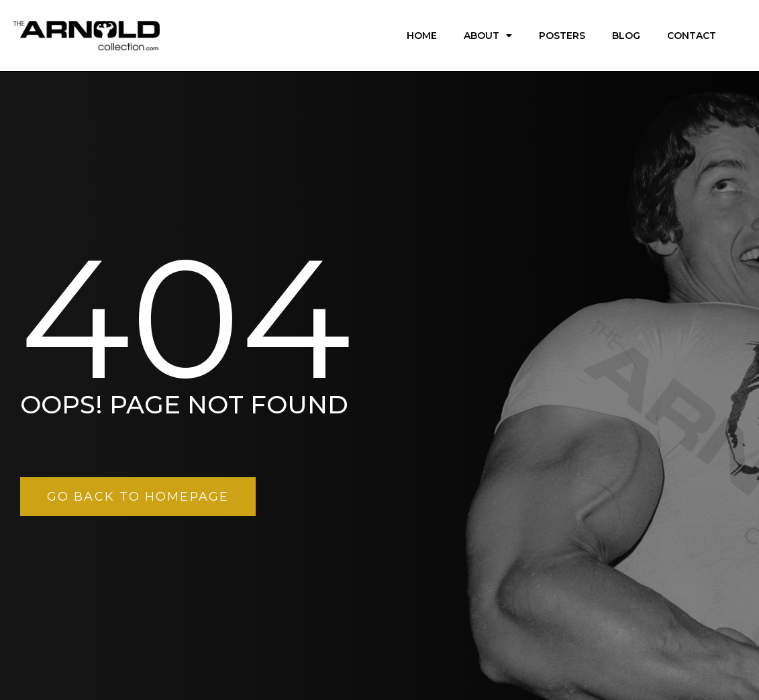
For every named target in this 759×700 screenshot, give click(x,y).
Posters (562, 36)
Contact (692, 36)
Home (422, 36)
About (488, 36)
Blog (626, 36)
